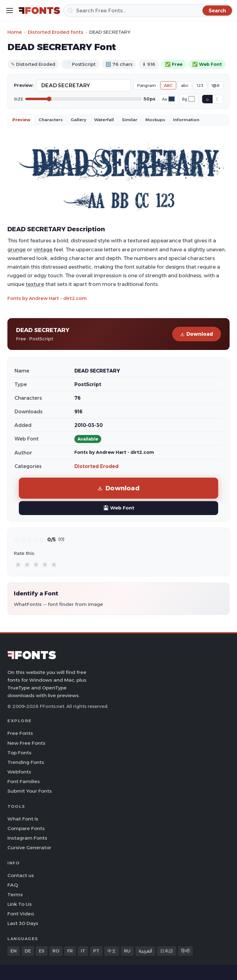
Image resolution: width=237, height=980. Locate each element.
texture (35, 284)
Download (197, 334)
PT (96, 951)
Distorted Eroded (96, 466)
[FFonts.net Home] (39, 11)
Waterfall (104, 120)
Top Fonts (19, 753)
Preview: (24, 85)
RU (127, 951)
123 (200, 85)
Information (186, 120)
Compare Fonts (26, 828)
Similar (130, 120)
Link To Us (20, 904)
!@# (216, 85)
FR (70, 951)
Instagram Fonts (27, 838)
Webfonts (19, 772)
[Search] (148, 11)
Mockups (155, 120)
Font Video (21, 914)
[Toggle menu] (10, 11)
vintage (43, 249)
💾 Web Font (119, 508)
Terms (15, 895)
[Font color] (172, 99)
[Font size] (83, 99)
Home (15, 32)
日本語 (167, 951)
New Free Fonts (26, 743)
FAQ (13, 885)
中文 (112, 951)
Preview (21, 120)
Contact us (21, 875)
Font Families (24, 781)
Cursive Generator (29, 848)
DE (28, 951)
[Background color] (192, 99)
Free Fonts (20, 733)
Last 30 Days (23, 923)
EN (14, 951)
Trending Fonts (26, 762)
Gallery (78, 120)
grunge (17, 249)
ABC (168, 85)
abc (185, 85)
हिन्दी (185, 951)
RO (56, 951)
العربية (145, 951)
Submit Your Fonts (30, 791)
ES (42, 951)
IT (83, 951)
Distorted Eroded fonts (56, 32)
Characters (51, 120)
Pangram (146, 85)
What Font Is (23, 819)
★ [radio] (18, 564)
